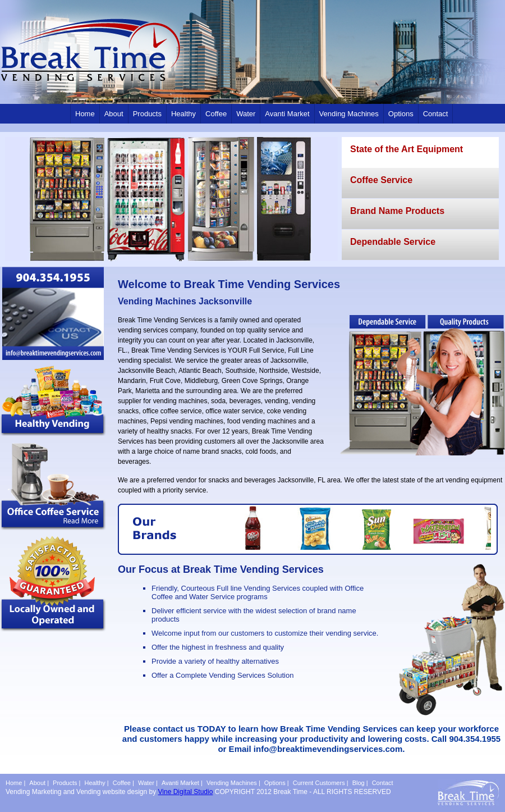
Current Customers (319, 783)
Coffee (216, 114)
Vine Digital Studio (186, 792)
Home (85, 114)
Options (401, 114)
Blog (359, 783)
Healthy (183, 114)
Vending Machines (349, 114)
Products (147, 114)
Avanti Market (287, 114)
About (114, 114)
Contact (436, 114)
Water (246, 114)
